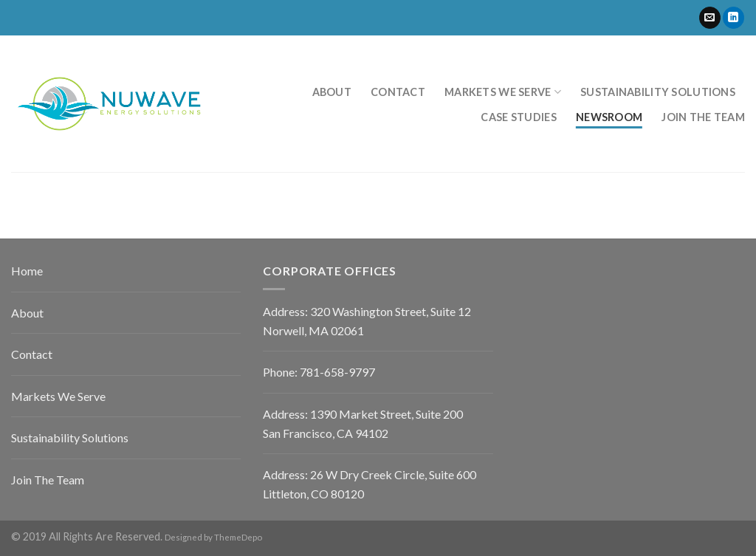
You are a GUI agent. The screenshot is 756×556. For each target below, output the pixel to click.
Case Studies (518, 117)
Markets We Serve (503, 92)
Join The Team (48, 480)
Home (27, 271)
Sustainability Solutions (658, 92)
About (332, 92)
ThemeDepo (238, 537)
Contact (398, 92)
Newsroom (609, 117)
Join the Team (703, 117)
